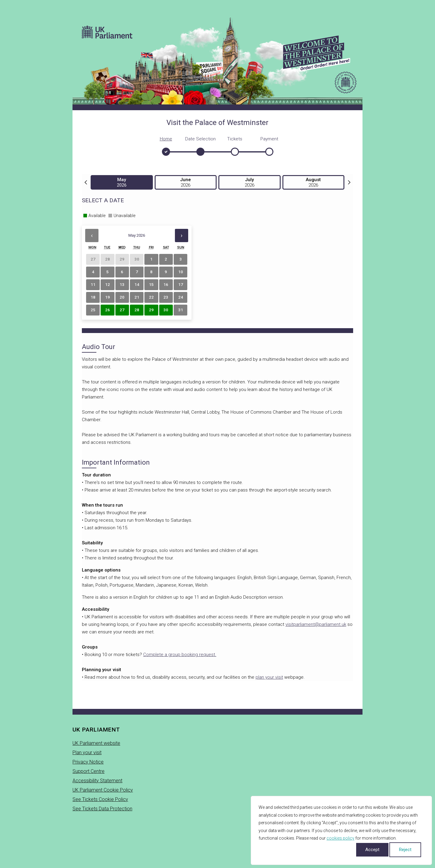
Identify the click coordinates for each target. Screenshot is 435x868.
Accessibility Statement (97, 781)
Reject (405, 850)
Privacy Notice (88, 762)
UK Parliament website (96, 743)
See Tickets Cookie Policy (100, 799)
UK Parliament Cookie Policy (103, 790)
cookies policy (340, 838)
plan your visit (269, 677)
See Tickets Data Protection (102, 809)
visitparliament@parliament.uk (316, 624)
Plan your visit (87, 753)
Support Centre (89, 771)
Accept (372, 850)
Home (166, 139)
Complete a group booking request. (180, 655)
